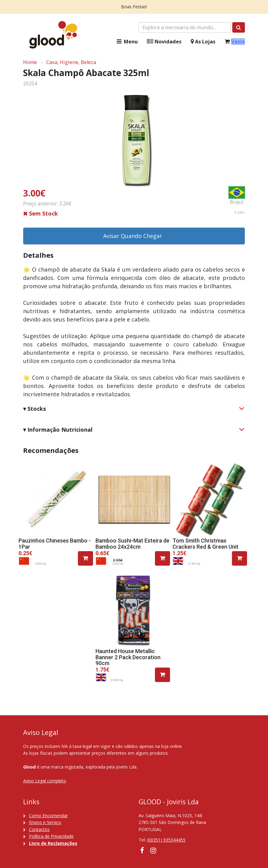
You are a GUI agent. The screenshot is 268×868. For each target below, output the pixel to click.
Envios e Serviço (45, 822)
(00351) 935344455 (166, 840)
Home (30, 62)
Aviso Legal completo (45, 781)
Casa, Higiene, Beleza (71, 62)
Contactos (39, 829)
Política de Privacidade (51, 836)
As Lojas (203, 42)
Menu (127, 42)
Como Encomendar (48, 816)
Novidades (164, 42)
